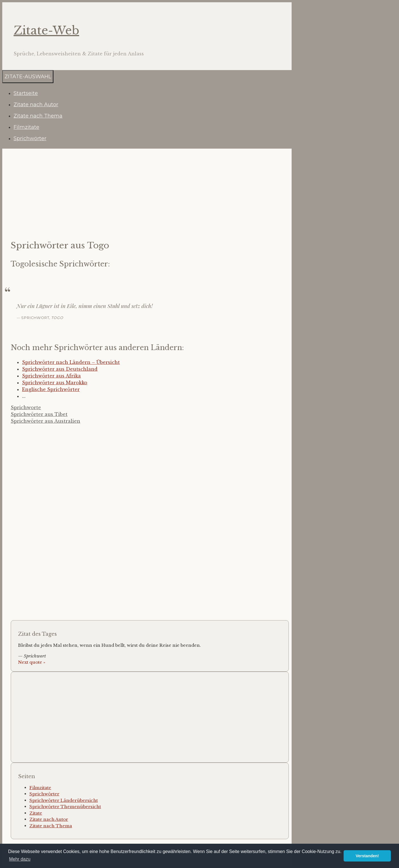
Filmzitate (26, 127)
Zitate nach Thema (38, 116)
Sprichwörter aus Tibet (39, 414)
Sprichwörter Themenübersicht (65, 807)
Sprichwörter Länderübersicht (64, 800)
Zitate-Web (46, 31)
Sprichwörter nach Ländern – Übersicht (71, 362)
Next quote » (32, 662)
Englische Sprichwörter (51, 389)
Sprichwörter (30, 138)
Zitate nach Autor (36, 105)
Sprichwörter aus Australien (45, 421)
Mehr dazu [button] (20, 859)
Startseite (26, 93)
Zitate (36, 813)
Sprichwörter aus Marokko (55, 383)
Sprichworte (26, 407)
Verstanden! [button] (367, 856)
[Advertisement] (148, 194)
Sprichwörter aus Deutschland (60, 369)
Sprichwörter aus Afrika (51, 376)
